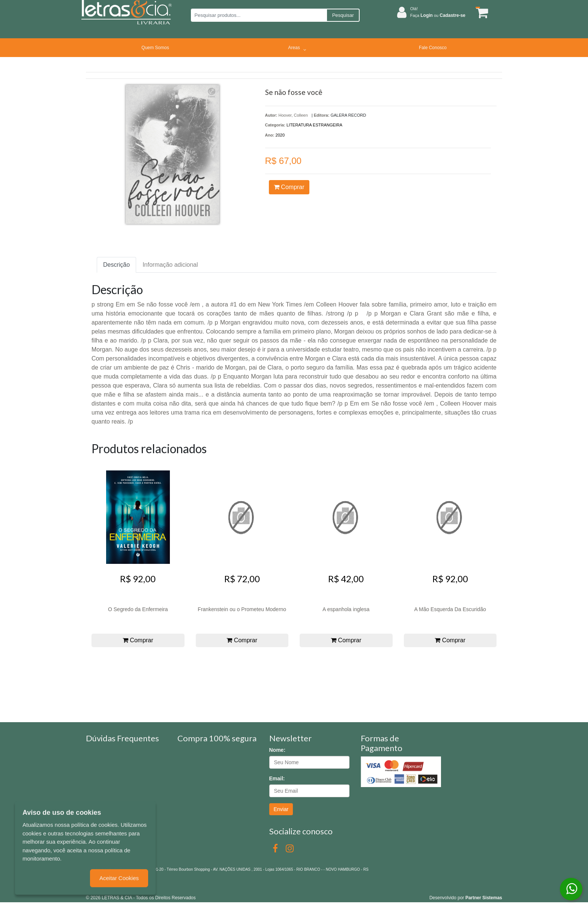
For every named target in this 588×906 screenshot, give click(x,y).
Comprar (289, 187)
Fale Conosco (433, 48)
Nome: (277, 750)
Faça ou (438, 15)
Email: (277, 778)
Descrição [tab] (116, 265)
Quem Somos (155, 48)
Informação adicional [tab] (170, 265)
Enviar (281, 809)
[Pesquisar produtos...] (259, 15)
